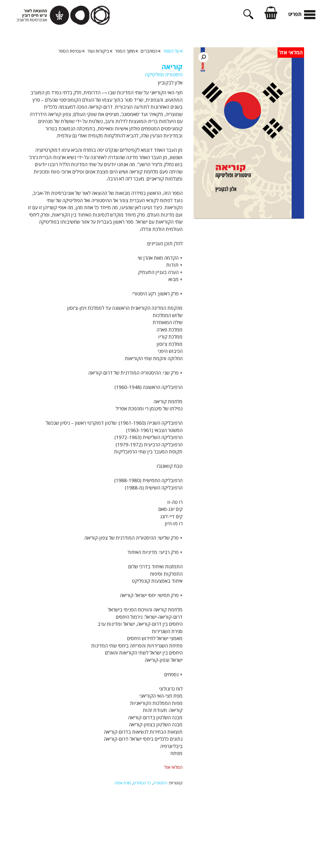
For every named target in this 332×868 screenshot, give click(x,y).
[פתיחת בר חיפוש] (248, 17)
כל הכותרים (142, 783)
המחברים (150, 51)
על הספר (173, 51)
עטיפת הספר (71, 51)
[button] (203, 57)
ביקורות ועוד (100, 51)
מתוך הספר (126, 51)
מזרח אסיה (123, 783)
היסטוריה (160, 783)
